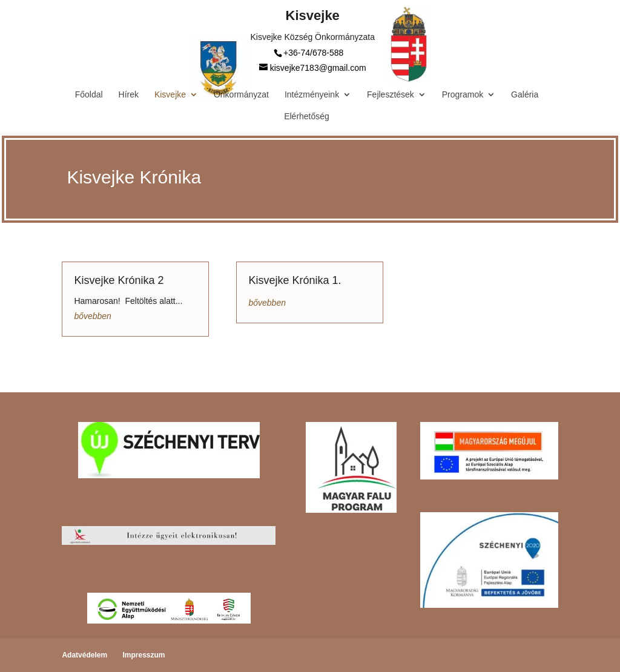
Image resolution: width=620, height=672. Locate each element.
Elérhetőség (307, 117)
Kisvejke (170, 95)
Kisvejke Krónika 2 (119, 280)
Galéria (525, 95)
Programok (463, 95)
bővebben (93, 316)
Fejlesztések (391, 95)
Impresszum (143, 655)
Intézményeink (312, 95)
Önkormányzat (241, 95)
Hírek (129, 95)
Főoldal (89, 95)
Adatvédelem (84, 655)
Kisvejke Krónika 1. (295, 280)
